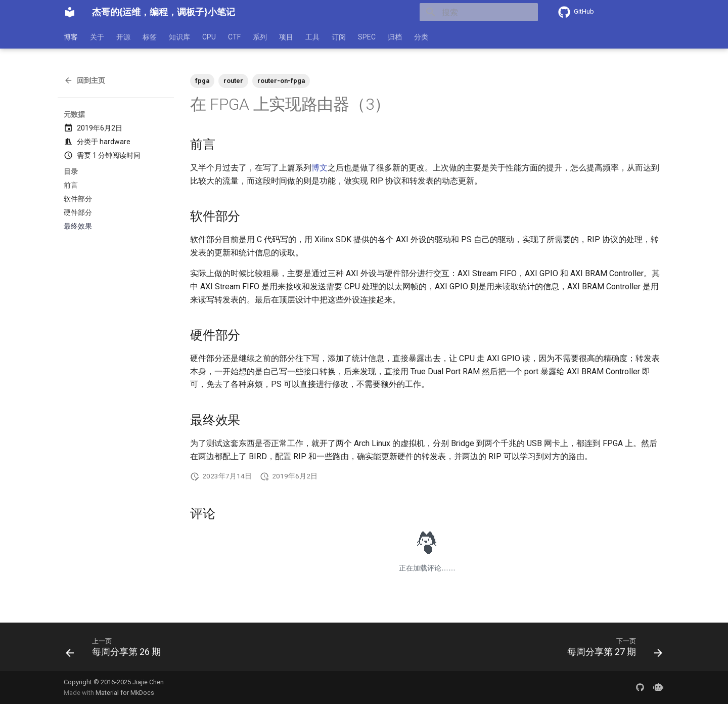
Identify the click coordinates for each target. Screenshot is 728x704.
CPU (209, 37)
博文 (320, 168)
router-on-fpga (281, 81)
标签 (150, 37)
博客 (71, 37)
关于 (97, 37)
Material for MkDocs (125, 693)
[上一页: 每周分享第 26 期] (116, 650)
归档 (395, 37)
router (233, 81)
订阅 (339, 37)
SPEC (367, 37)
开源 (123, 37)
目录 (71, 171)
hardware (115, 142)
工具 (312, 37)
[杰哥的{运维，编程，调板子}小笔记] (70, 12)
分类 (421, 37)
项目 (286, 37)
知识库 (179, 37)
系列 (260, 37)
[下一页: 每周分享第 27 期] (612, 650)
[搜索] (479, 12)
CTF (234, 37)
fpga (202, 81)
